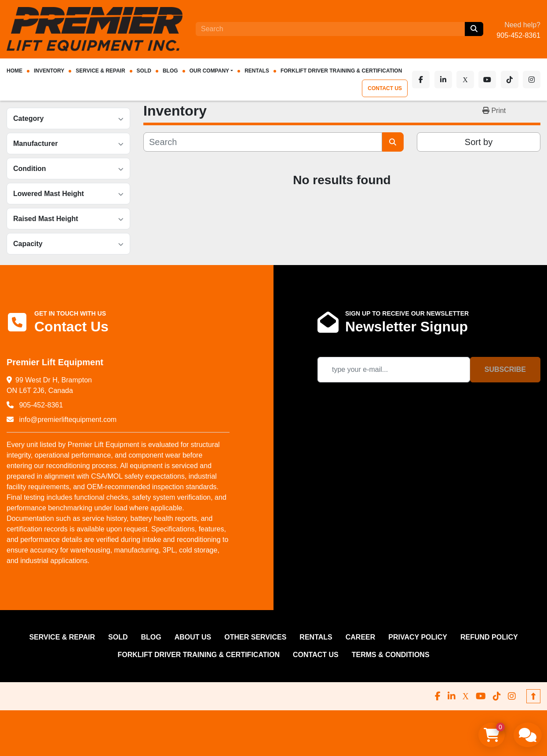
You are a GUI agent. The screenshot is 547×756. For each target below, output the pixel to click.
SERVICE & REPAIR (100, 71)
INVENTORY (49, 71)
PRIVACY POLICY (418, 637)
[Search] (330, 29)
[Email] (394, 370)
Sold (144, 71)
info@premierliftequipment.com (67, 420)
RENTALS (257, 71)
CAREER (361, 637)
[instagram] (532, 80)
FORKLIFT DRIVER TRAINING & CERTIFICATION (341, 71)
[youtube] (489, 80)
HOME (15, 71)
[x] (468, 80)
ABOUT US (193, 637)
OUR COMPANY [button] (209, 71)
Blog (170, 71)
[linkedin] (447, 80)
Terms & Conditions (391, 655)
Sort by (479, 142)
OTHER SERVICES (255, 637)
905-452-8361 (518, 35)
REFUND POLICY (489, 637)
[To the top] (533, 696)
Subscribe (505, 369)
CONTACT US (391, 88)
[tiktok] (511, 80)
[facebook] (426, 80)
